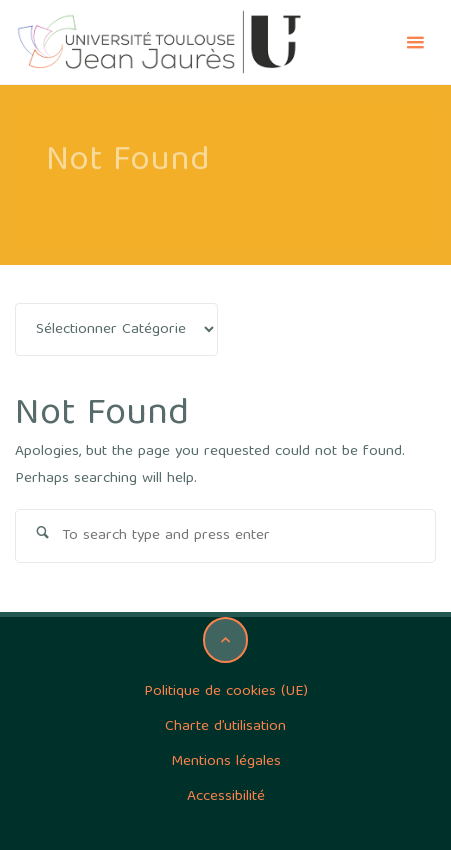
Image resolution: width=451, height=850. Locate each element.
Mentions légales (226, 762)
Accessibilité (226, 797)
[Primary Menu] (415, 42)
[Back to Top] (226, 640)
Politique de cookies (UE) (226, 692)
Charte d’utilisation (225, 727)
